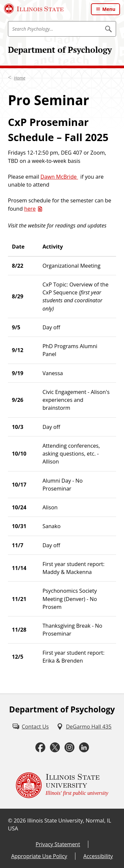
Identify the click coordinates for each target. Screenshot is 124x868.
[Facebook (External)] (40, 748)
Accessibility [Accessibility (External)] (98, 856)
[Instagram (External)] (69, 748)
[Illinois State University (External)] (34, 9)
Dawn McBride (59, 177)
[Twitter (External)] (55, 748)
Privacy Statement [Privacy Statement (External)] (58, 844)
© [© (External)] (10, 821)
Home (20, 78)
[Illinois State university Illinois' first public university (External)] (62, 785)
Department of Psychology (60, 50)
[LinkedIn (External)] (84, 748)
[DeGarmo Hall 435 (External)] (84, 727)
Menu (109, 9)
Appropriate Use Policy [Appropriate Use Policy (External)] (39, 856)
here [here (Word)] (30, 209)
